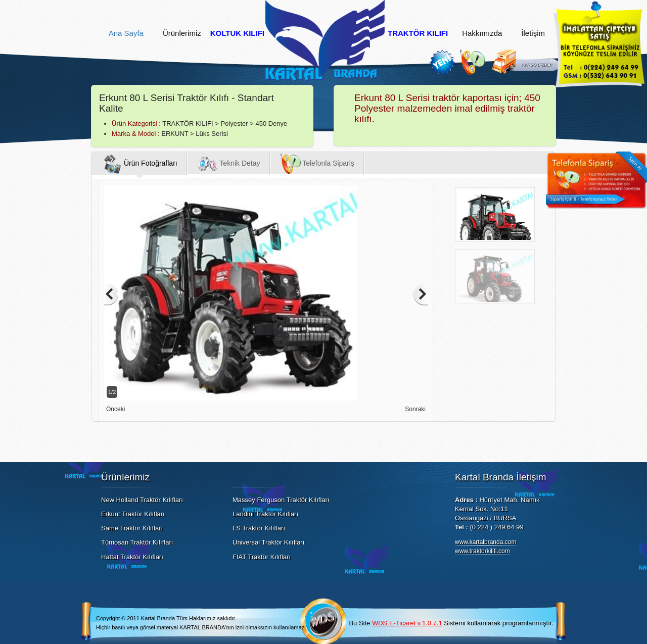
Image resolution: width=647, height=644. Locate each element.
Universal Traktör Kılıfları (268, 542)
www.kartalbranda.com (486, 542)
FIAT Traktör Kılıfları (262, 557)
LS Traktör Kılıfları (259, 528)
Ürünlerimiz (182, 33)
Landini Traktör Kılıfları (265, 514)
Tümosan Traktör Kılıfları (137, 542)
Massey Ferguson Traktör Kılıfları (281, 500)
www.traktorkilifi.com (482, 551)
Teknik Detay (229, 164)
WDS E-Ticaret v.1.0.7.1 (407, 623)
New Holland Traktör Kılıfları (142, 500)
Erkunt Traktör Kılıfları (133, 514)
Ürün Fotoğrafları (140, 164)
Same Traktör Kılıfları (132, 528)
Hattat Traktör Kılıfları (132, 557)
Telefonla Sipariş (317, 164)
